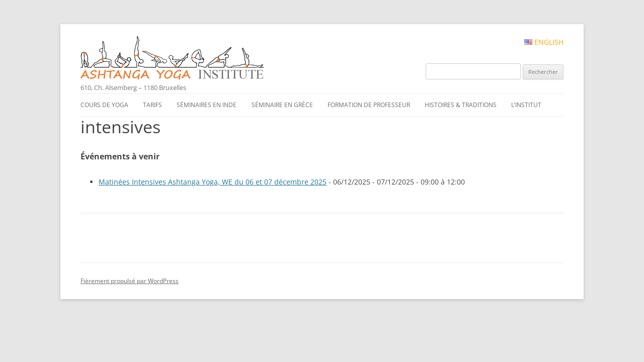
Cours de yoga (104, 105)
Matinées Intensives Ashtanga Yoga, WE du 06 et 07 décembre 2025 (213, 182)
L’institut (526, 105)
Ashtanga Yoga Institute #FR (189, 59)
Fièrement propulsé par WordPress (130, 281)
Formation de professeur (369, 105)
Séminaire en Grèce (282, 105)
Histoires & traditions (461, 105)
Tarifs (152, 105)
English (544, 42)
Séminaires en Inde (207, 105)
